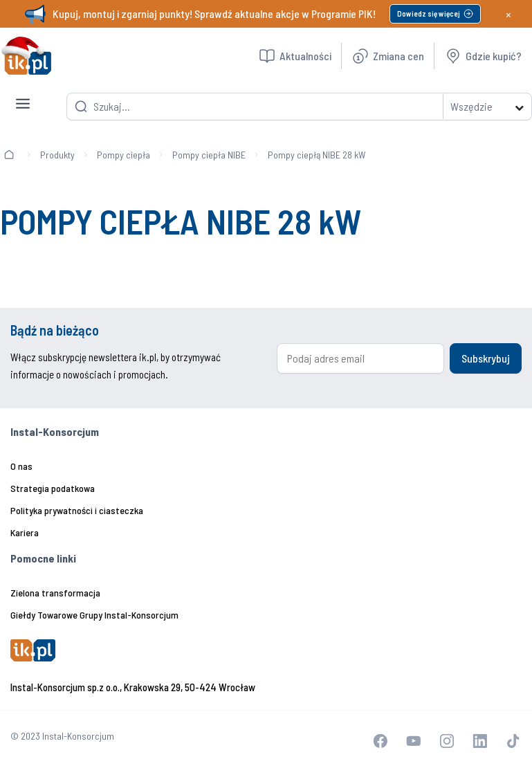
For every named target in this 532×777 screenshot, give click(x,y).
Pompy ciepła (123, 155)
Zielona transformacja (55, 593)
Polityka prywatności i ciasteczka (77, 510)
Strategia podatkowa (53, 488)
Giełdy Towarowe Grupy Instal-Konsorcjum (94, 615)
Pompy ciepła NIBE (209, 155)
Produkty (57, 155)
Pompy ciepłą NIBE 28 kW (317, 155)
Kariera (25, 532)
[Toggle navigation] (23, 93)
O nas (21, 466)
